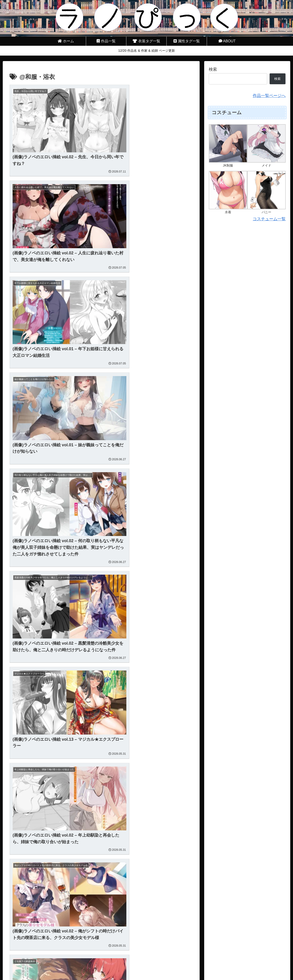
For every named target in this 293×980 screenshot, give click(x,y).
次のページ (101, 943)
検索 (213, 69)
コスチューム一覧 (269, 219)
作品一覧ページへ (269, 96)
